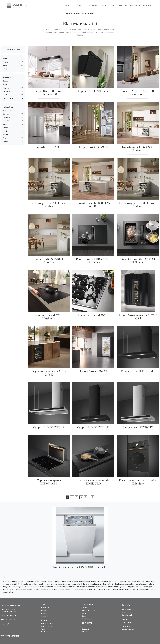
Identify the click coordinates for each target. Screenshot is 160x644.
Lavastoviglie (8, 92)
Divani (84, 616)
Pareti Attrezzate (88, 611)
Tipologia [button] (7, 78)
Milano (5, 128)
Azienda (66, 5)
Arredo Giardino (128, 630)
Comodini (85, 629)
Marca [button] (6, 58)
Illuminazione (127, 612)
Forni (5, 85)
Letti (83, 626)
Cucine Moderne (47, 623)
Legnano (6, 121)
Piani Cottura (8, 98)
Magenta (6, 124)
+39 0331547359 (10, 616)
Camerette (126, 605)
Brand (44, 611)
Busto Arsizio (8, 111)
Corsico (6, 114)
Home (68, 14)
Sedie (43, 632)
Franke (5, 62)
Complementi (77, 14)
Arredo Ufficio (127, 622)
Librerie (84, 608)
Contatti (147, 5)
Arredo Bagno (87, 619)
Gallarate (6, 118)
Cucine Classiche (48, 626)
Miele (5, 66)
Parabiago (7, 135)
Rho (4, 138)
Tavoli (43, 629)
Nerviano (6, 131)
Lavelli (5, 95)
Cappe (5, 81)
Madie (84, 613)
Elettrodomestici (89, 14)
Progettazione (107, 5)
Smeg (5, 69)
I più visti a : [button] (8, 107)
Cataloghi (122, 5)
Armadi (84, 632)
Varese (5, 142)
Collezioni (77, 5)
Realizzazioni (91, 5)
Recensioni (135, 5)
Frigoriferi (6, 88)
